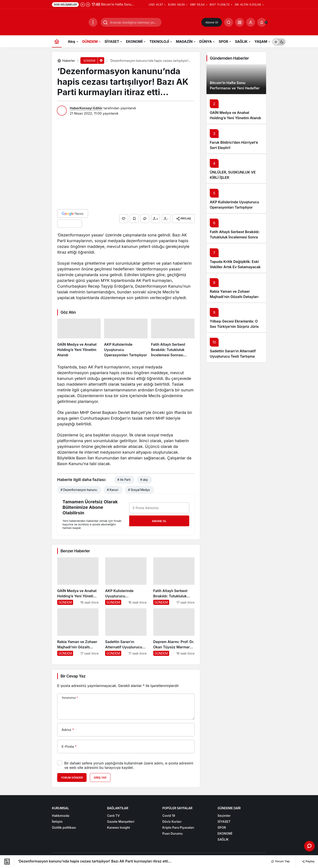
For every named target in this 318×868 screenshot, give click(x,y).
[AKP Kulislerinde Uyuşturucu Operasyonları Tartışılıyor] (126, 338)
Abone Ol (212, 22)
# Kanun (113, 490)
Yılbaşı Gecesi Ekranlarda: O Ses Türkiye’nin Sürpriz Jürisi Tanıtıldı (235, 326)
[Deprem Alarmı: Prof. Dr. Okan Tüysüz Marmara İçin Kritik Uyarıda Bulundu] (174, 632)
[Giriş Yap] (251, 22)
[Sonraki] (88, 4)
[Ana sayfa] (57, 41)
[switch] (279, 41)
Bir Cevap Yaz (73, 676)
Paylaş (308, 861)
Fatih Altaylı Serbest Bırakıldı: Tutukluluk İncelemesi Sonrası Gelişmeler (235, 237)
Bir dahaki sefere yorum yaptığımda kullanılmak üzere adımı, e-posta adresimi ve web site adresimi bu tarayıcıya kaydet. (129, 765)
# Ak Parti (124, 480)
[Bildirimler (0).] (262, 22)
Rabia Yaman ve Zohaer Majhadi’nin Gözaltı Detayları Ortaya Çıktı (234, 297)
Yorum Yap (280, 861)
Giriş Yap (100, 778)
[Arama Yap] (229, 22)
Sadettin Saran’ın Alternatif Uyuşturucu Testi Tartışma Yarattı (233, 356)
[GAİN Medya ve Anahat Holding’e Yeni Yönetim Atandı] (79, 338)
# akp (144, 480)
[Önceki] (83, 4)
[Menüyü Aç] (93, 22)
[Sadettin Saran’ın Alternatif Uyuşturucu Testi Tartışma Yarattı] (126, 632)
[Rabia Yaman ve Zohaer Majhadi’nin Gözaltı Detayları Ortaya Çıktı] (78, 632)
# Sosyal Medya (139, 490)
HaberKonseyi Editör (86, 108)
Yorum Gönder (72, 778)
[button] (240, 22)
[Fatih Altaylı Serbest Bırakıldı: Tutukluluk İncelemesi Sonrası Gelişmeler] (173, 338)
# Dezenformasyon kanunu (79, 490)
